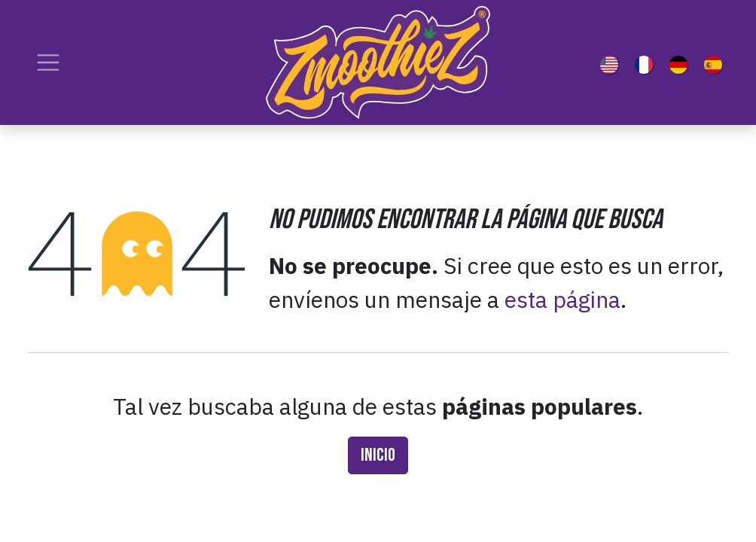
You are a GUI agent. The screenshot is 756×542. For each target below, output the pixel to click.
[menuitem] (612, 62)
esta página (562, 299)
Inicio (378, 455)
